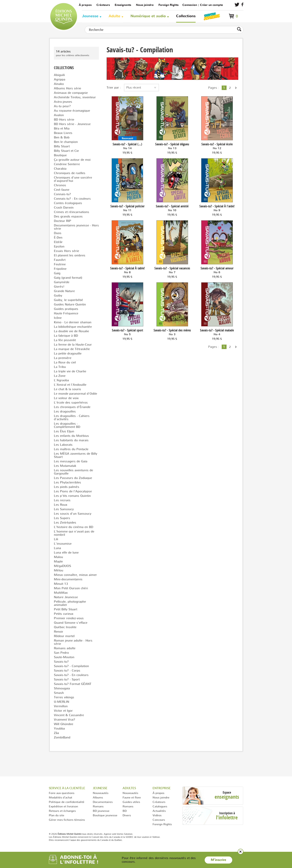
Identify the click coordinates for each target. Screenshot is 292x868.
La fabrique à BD (66, 336)
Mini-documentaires (68, 579)
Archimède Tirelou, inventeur (75, 97)
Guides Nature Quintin (70, 304)
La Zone (60, 376)
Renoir (59, 632)
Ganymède (62, 282)
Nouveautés (101, 793)
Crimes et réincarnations (72, 212)
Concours (159, 820)
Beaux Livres (63, 133)
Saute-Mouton (64, 657)
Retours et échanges (62, 811)
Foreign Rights (168, 5)
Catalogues (160, 806)
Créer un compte (211, 5)
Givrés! (59, 287)
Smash (59, 693)
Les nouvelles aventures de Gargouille (73, 472)
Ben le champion (66, 142)
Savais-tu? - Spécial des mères (172, 330)
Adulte (114, 16)
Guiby (58, 295)
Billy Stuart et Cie (66, 151)
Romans (98, 806)
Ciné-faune (62, 190)
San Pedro (61, 653)
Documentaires (103, 802)
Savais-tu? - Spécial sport (127, 330)
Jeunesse (90, 16)
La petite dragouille (68, 353)
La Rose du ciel (65, 362)
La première (63, 358)
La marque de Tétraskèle (72, 349)
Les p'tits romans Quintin (72, 496)
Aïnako (59, 84)
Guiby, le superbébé (68, 300)
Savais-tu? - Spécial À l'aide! (217, 206)
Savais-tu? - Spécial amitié (172, 206)
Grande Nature (64, 291)
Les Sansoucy (64, 509)
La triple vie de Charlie (70, 371)
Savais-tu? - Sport (67, 679)
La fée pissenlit (65, 340)
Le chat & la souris (67, 389)
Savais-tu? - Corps (67, 670)
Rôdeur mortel (64, 636)
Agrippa (60, 79)
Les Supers (62, 518)
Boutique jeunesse (105, 815)
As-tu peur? (62, 106)
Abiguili (59, 75)
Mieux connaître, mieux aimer (75, 575)
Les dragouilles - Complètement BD (67, 425)
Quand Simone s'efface (71, 623)
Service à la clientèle (67, 788)
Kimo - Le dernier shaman (73, 322)
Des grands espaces (68, 216)
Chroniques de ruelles (70, 173)
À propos (85, 5)
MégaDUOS (63, 566)
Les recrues (62, 500)
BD (125, 811)
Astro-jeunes (63, 102)
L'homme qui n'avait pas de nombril (74, 533)
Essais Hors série (66, 251)
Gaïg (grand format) (68, 278)
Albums (98, 797)
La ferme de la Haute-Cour (73, 345)
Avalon (59, 115)
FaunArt (60, 260)
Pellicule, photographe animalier (70, 603)
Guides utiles (131, 802)
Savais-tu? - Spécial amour (217, 268)
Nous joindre (145, 5)
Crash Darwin (64, 207)
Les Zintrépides (65, 522)
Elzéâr (58, 242)
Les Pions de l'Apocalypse (73, 491)
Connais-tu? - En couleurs (72, 199)
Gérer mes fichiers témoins (67, 820)
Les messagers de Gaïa (71, 461)
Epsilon (59, 246)
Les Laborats (63, 445)
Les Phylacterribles (67, 482)
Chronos (60, 185)
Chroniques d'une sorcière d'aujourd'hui (73, 179)
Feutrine (60, 264)
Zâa (56, 733)
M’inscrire (218, 860)
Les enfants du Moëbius (71, 436)
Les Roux (61, 505)
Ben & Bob (62, 137)
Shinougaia (62, 688)
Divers (127, 815)
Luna (57, 548)
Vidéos (157, 815)
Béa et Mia (62, 128)
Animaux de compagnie (71, 93)
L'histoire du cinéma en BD (74, 527)
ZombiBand (62, 737)
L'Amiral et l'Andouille (70, 385)
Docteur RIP (63, 221)
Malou (58, 557)
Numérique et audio (148, 16)
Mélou (59, 570)
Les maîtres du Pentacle (71, 449)
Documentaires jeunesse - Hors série (76, 227)
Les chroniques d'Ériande (72, 407)
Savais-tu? (61, 662)
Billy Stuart (62, 146)
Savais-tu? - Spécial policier (127, 206)
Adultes (129, 788)
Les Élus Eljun (64, 431)
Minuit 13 (61, 584)
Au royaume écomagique (72, 111)
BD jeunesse (101, 811)
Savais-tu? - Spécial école (217, 144)
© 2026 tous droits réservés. (76, 834)
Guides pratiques (66, 309)
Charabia (60, 169)
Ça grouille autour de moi (72, 160)
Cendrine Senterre (67, 164)
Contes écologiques (68, 203)
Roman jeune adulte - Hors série (73, 642)
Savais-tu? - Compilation (71, 666)
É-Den (58, 237)
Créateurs (103, 5)
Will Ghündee (64, 724)
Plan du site (57, 815)
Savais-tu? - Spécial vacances (172, 268)
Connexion (190, 5)
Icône (58, 318)
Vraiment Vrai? (65, 720)
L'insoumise (63, 544)
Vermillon (61, 706)
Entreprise (162, 788)
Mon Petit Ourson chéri (71, 588)
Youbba (59, 728)
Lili (56, 539)
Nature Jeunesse (66, 597)
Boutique (60, 155)
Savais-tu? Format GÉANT (73, 684)
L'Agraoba (61, 380)
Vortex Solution (125, 834)
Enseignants (123, 5)
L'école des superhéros (71, 402)
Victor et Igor (63, 711)
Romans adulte (65, 648)
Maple (58, 561)
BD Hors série (64, 119)
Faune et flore (132, 797)
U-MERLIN (62, 702)
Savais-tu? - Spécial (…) (127, 144)
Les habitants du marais (71, 440)
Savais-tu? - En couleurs (71, 675)
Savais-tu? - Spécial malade (217, 330)
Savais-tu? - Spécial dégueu (172, 144)
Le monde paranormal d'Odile (75, 394)
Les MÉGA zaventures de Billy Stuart (76, 455)
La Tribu (60, 367)
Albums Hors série (67, 88)
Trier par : (114, 87)
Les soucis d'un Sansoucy (73, 514)
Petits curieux (64, 614)
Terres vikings (64, 697)
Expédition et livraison (63, 806)
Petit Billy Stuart (66, 609)
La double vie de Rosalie (71, 331)
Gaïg (57, 273)
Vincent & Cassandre (69, 715)
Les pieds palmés (67, 487)
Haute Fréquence (66, 313)
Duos (58, 233)
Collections (186, 16)
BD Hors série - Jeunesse (72, 124)
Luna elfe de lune (66, 552)
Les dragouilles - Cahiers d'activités (72, 417)
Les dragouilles (65, 411)
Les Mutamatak (65, 466)
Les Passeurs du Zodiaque (73, 478)
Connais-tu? (62, 194)
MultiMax (61, 593)
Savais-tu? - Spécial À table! (127, 268)
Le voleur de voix (66, 398)
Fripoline (60, 269)
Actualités (159, 811)
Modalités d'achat (60, 797)
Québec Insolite (65, 627)
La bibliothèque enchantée (73, 327)
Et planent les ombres (70, 255)
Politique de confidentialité (67, 802)
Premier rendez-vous (69, 618)
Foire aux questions (62, 793)
